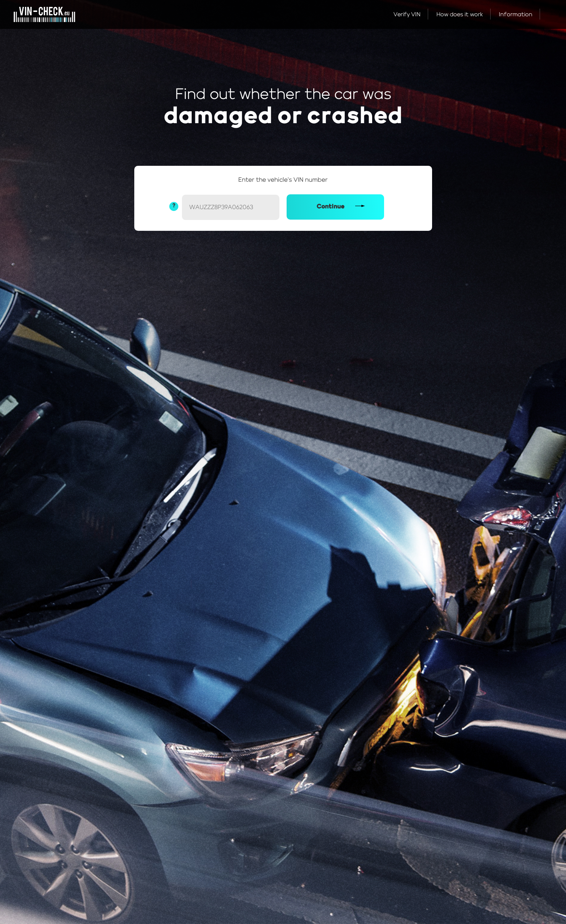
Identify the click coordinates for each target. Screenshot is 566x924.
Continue (330, 207)
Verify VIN (407, 15)
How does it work (460, 15)
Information (516, 15)
